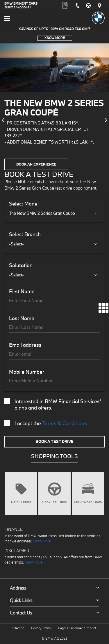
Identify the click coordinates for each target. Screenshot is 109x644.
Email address (25, 345)
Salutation (21, 265)
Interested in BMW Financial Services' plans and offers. (53, 405)
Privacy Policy (41, 628)
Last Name (22, 318)
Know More (55, 38)
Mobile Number (27, 372)
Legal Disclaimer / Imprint (77, 628)
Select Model (24, 204)
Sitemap (18, 628)
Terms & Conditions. (65, 423)
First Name (22, 291)
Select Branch (25, 234)
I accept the (46, 423)
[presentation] (3, 120)
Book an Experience (36, 164)
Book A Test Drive (54, 441)
